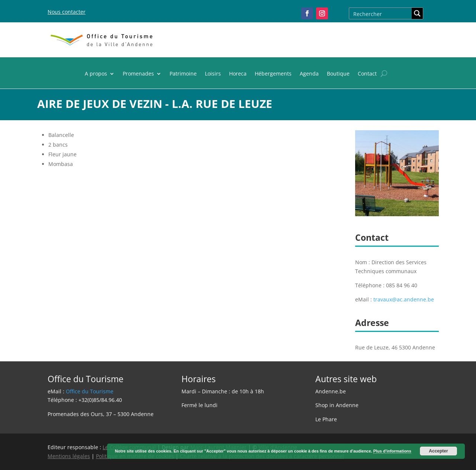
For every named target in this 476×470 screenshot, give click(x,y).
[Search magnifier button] (417, 13)
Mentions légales (69, 456)
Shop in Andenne (337, 405)
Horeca (238, 74)
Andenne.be (331, 391)
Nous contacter (67, 12)
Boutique (338, 74)
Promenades (138, 74)
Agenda (309, 74)
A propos (96, 74)
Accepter (438, 451)
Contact (367, 74)
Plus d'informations (392, 451)
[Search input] (381, 13)
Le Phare (326, 419)
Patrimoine (183, 74)
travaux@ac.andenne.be (404, 299)
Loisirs (213, 74)
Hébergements (273, 74)
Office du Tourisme (90, 391)
